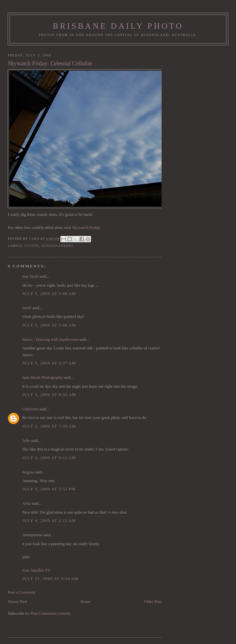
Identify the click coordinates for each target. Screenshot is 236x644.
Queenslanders (57, 246)
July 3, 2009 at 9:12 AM (49, 458)
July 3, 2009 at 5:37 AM (49, 363)
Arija (26, 503)
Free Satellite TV (36, 570)
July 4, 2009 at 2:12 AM (49, 520)
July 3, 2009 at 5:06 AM (49, 293)
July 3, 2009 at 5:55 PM (49, 489)
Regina (28, 472)
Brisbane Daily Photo (118, 26)
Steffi (27, 308)
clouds (32, 246)
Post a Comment (21, 592)
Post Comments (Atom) (50, 613)
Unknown (30, 409)
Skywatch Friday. (87, 227)
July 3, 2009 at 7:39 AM (49, 426)
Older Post (153, 601)
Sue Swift (30, 276)
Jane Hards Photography (42, 377)
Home (86, 601)
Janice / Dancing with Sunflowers (50, 339)
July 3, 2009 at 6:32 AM (49, 395)
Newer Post (17, 601)
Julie (26, 440)
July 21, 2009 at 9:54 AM (50, 578)
